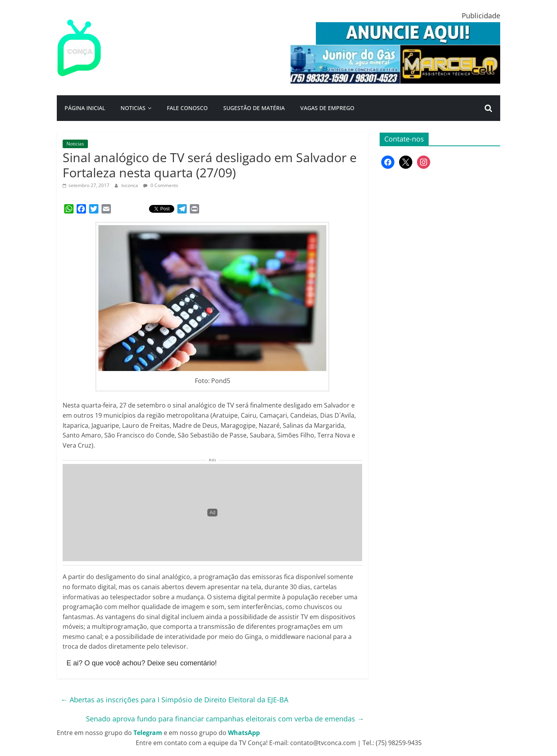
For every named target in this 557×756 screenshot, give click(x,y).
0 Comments (161, 185)
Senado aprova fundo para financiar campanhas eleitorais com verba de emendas (225, 719)
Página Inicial (85, 108)
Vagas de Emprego (327, 108)
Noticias (133, 108)
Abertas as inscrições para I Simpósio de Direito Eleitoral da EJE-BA (174, 700)
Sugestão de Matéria (254, 108)
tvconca (130, 185)
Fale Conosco (187, 108)
